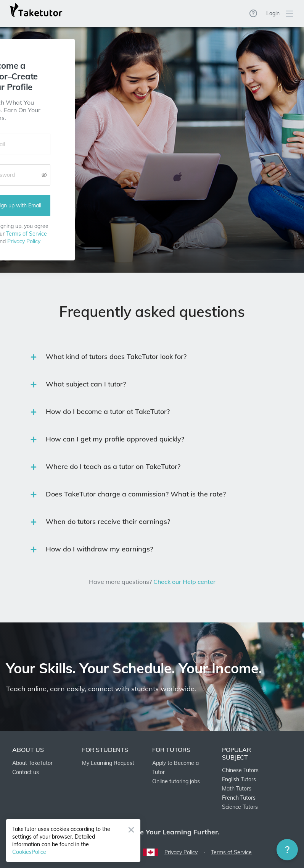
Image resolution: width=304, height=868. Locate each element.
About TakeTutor (32, 763)
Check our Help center (184, 582)
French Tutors (239, 798)
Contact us (26, 772)
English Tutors (239, 779)
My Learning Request (108, 763)
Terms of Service (27, 234)
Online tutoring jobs (176, 781)
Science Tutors (240, 807)
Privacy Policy (24, 241)
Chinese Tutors (240, 770)
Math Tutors (237, 789)
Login (273, 13)
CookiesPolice (29, 852)
